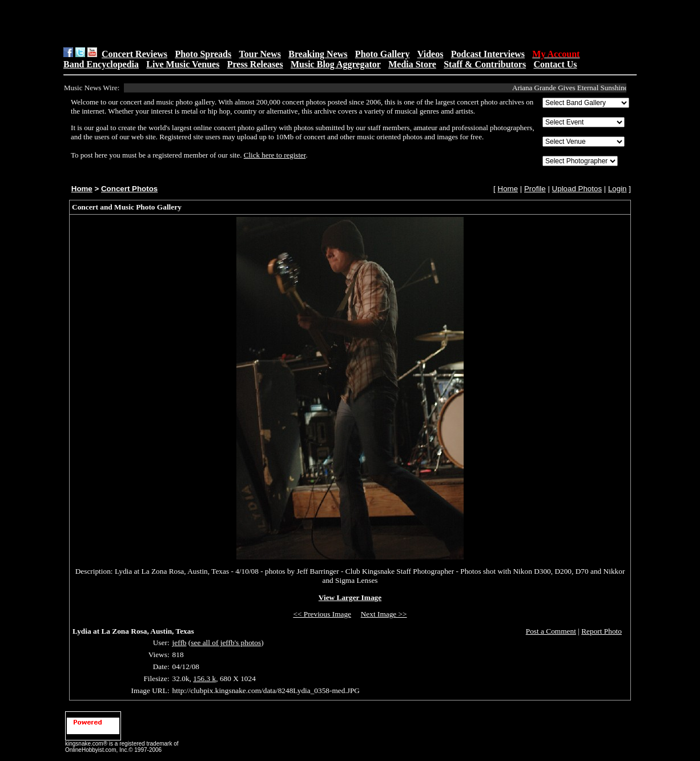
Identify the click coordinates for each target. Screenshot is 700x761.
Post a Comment (551, 631)
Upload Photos (577, 189)
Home (82, 189)
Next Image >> (384, 614)
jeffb (180, 643)
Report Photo (602, 631)
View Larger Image (350, 597)
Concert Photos (129, 189)
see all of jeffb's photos (226, 643)
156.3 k (204, 679)
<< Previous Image (322, 614)
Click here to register (275, 155)
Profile (535, 189)
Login (617, 189)
